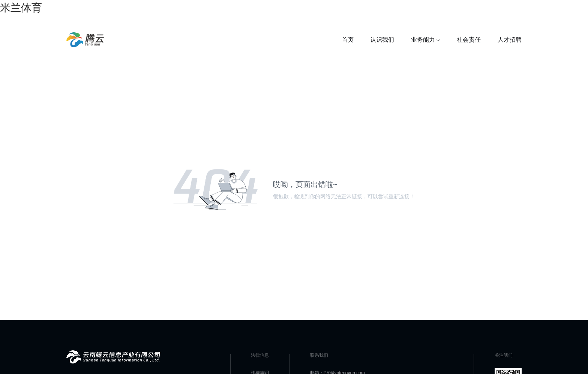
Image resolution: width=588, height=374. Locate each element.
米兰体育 (21, 8)
